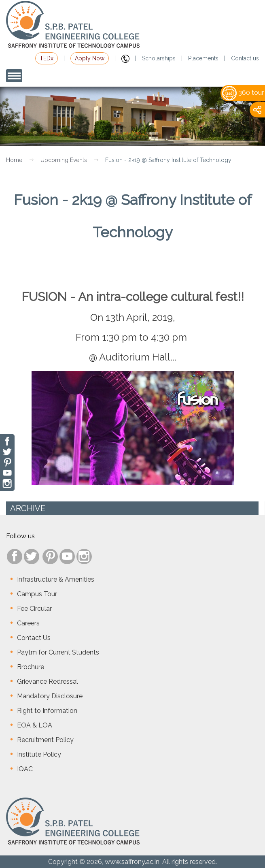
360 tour (243, 93)
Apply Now (90, 58)
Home (14, 160)
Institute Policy (39, 754)
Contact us (245, 58)
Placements (203, 58)
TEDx (47, 58)
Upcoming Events (64, 160)
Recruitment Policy (45, 740)
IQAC (25, 769)
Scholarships (159, 58)
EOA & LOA (35, 725)
